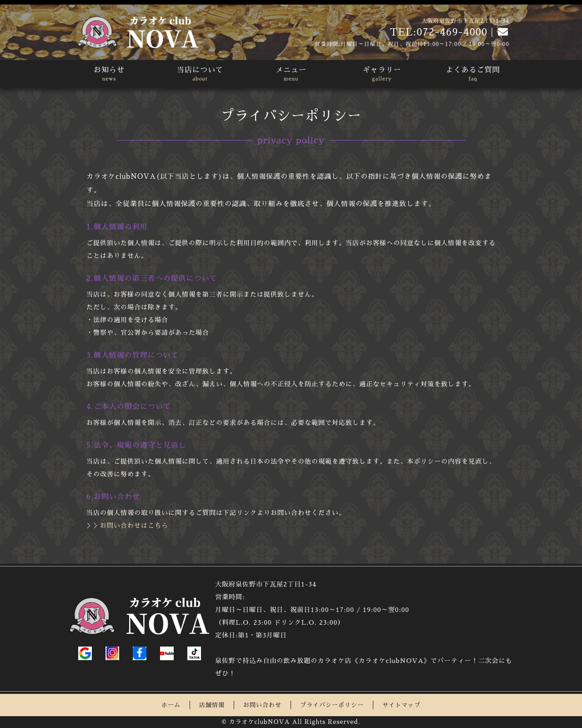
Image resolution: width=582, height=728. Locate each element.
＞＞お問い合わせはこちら (127, 526)
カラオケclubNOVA (259, 722)
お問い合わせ (262, 705)
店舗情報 (212, 705)
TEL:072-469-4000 (439, 32)
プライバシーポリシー (332, 705)
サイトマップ (401, 705)
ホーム (171, 705)
